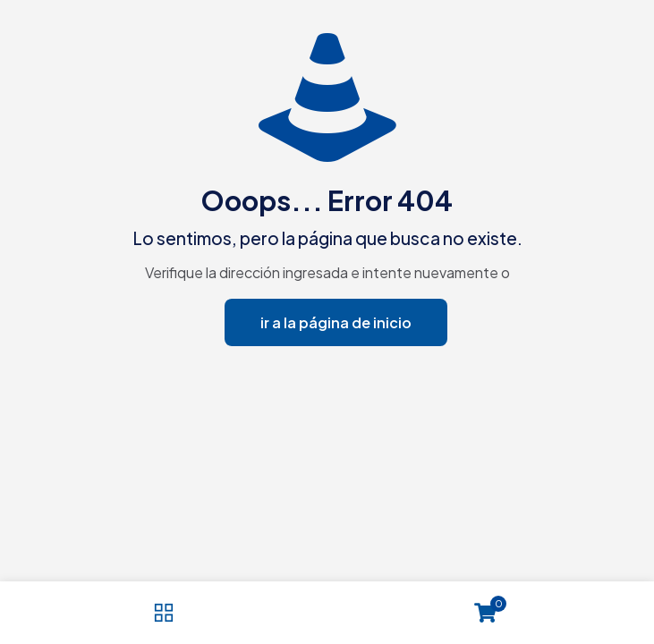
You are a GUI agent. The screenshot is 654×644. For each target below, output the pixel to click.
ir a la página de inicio (336, 322)
